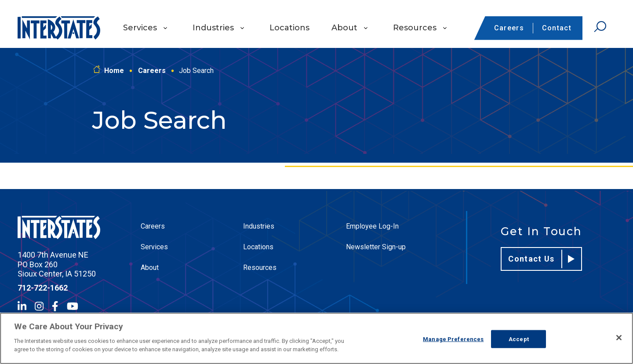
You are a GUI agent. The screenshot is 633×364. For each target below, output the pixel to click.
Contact (557, 28)
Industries (213, 28)
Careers (509, 28)
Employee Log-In (372, 226)
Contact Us (541, 259)
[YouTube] (73, 306)
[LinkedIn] (22, 306)
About (344, 28)
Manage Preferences (453, 339)
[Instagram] (39, 306)
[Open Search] (600, 27)
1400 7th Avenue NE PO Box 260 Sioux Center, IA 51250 (57, 264)
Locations (289, 28)
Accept (519, 339)
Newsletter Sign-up (376, 247)
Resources (415, 28)
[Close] (619, 338)
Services (140, 28)
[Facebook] (55, 306)
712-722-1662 (43, 288)
